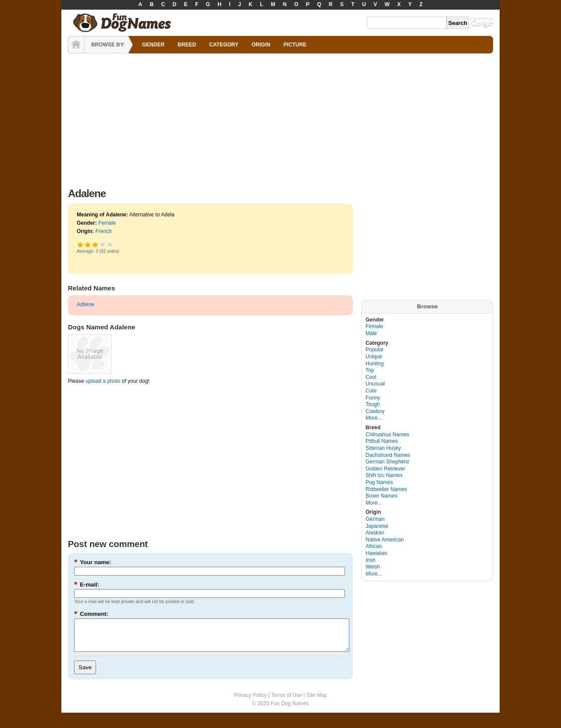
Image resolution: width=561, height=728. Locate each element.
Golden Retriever (385, 469)
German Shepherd (387, 462)
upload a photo (103, 381)
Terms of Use (286, 702)
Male (371, 333)
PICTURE (295, 45)
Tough (373, 404)
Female (107, 223)
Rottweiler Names (386, 489)
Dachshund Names (388, 455)
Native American (385, 540)
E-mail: (87, 585)
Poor (80, 244)
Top (370, 370)
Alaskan (375, 533)
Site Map (317, 702)
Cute (371, 391)
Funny (373, 398)
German (375, 519)
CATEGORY (224, 45)
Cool (371, 377)
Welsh (373, 567)
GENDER (153, 45)
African (374, 546)
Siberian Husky (383, 448)
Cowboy (375, 411)
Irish (371, 560)
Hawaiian (376, 553)
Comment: (91, 614)
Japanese (377, 526)
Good (95, 244)
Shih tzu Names (384, 475)
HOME (76, 45)
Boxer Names (382, 496)
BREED (187, 45)
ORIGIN (261, 45)
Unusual (375, 384)
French (104, 231)
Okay (88, 244)
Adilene (85, 304)
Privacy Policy (250, 702)
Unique (374, 357)
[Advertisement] (280, 118)
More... (374, 418)
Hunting (375, 364)
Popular (375, 350)
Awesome (110, 244)
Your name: (93, 562)
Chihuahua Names (387, 435)
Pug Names (379, 482)
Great (103, 244)
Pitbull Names (382, 441)
